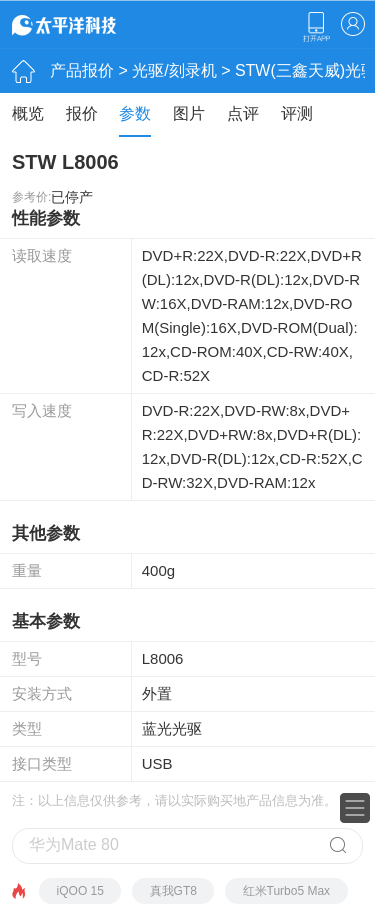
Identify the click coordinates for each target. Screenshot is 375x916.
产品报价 (82, 70)
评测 (297, 113)
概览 (28, 113)
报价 (82, 113)
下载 (316, 27)
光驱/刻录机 (174, 70)
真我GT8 (173, 891)
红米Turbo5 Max (287, 891)
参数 (135, 113)
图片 (189, 113)
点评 (243, 113)
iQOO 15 (80, 891)
